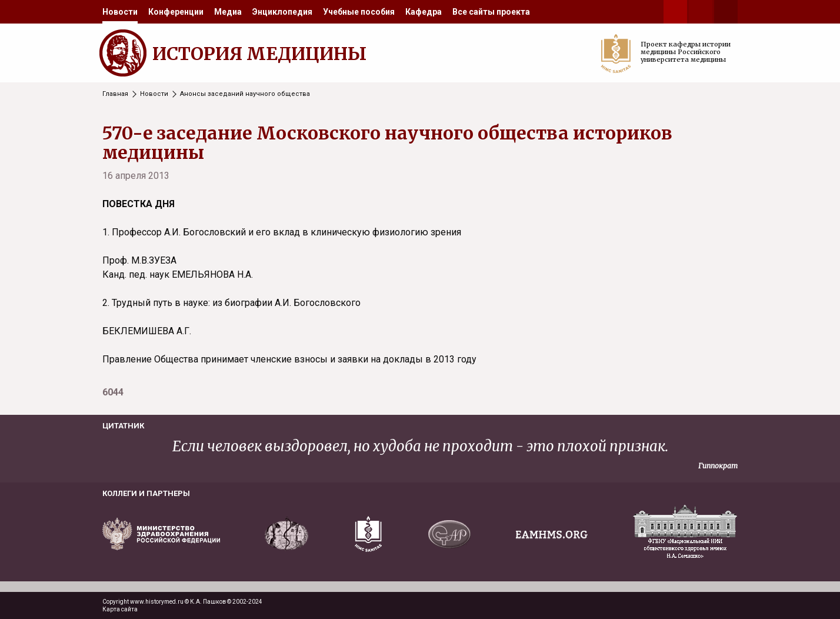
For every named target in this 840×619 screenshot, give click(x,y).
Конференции (176, 12)
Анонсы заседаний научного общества (245, 94)
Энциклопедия (282, 12)
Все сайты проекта (491, 12)
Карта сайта (120, 609)
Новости (120, 12)
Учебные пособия (359, 12)
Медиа (228, 12)
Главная (115, 94)
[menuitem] (120, 12)
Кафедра (424, 12)
